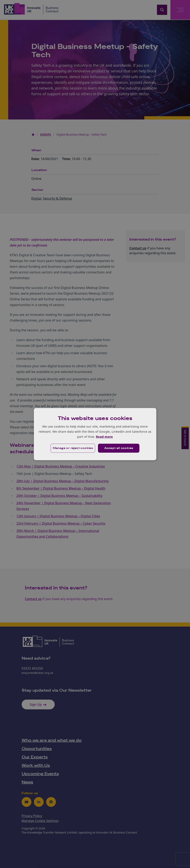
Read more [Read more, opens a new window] (104, 437)
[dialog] (95, 434)
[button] (73, 448)
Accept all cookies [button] (119, 448)
